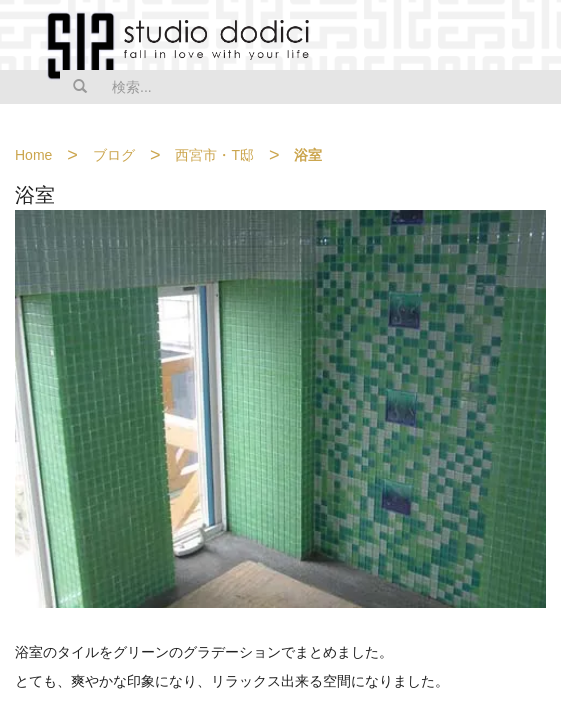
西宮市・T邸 (214, 155)
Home (33, 155)
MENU (533, 37)
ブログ (114, 155)
